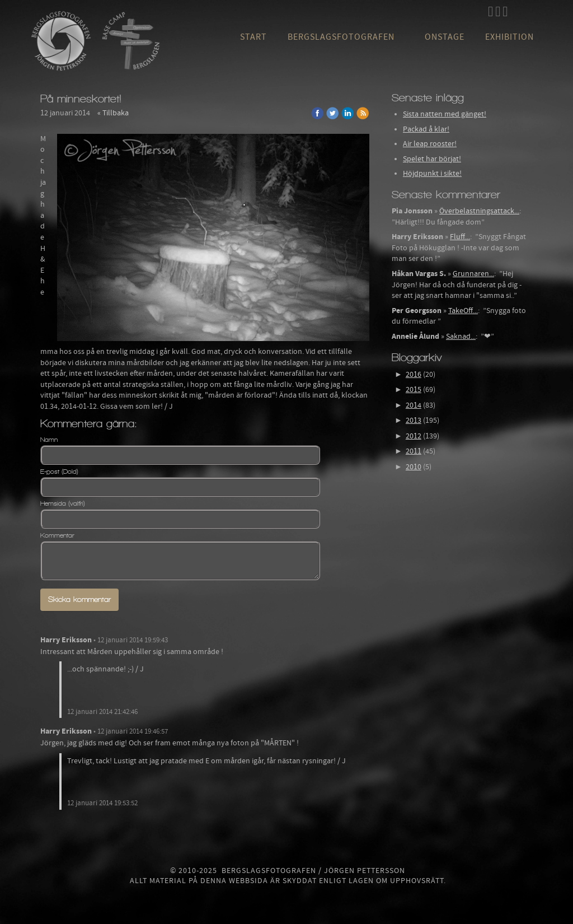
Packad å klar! (426, 129)
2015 (414, 390)
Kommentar (57, 535)
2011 (414, 451)
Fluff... (460, 237)
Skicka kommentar (79, 599)
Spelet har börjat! (432, 159)
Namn (49, 440)
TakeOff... (463, 311)
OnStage (445, 37)
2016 (414, 375)
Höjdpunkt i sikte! (432, 174)
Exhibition (509, 37)
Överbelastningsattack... (479, 211)
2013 (414, 421)
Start (253, 37)
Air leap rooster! (430, 144)
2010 (414, 467)
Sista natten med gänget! (445, 114)
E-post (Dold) (59, 472)
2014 (414, 405)
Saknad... (461, 337)
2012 (414, 436)
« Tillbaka (113, 113)
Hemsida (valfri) (63, 503)
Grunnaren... (473, 274)
